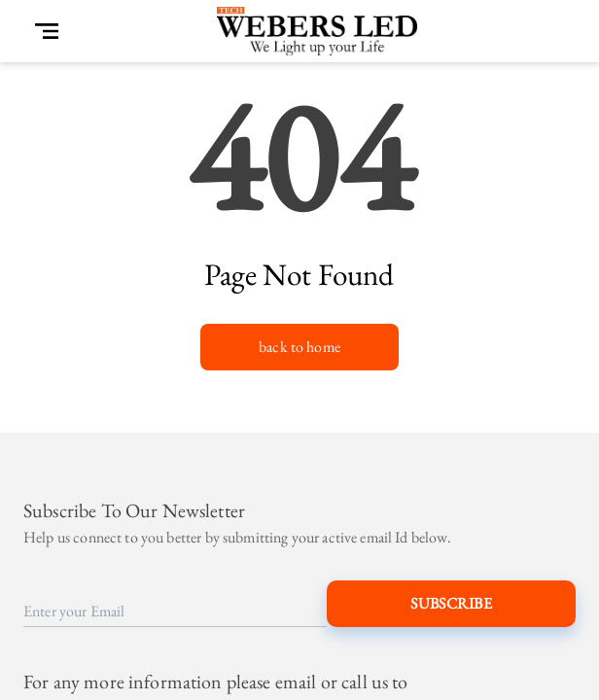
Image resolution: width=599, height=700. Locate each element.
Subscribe (451, 604)
